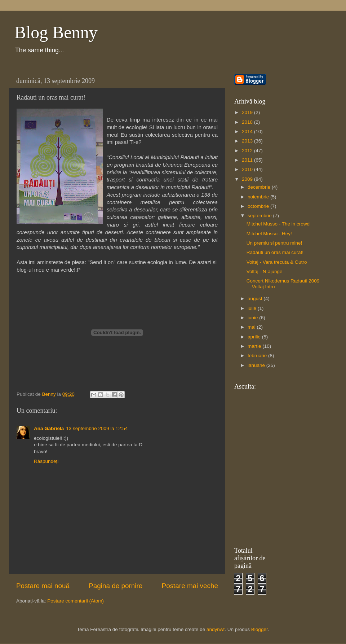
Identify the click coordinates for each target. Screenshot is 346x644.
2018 (248, 122)
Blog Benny (56, 32)
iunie (253, 318)
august (256, 299)
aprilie (255, 337)
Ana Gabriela (49, 428)
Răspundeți (46, 461)
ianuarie (257, 365)
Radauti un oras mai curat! (275, 252)
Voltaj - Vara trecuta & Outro (277, 262)
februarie (258, 356)
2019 (248, 112)
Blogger (259, 629)
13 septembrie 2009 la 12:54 (97, 428)
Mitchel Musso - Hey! (269, 234)
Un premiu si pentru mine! (274, 243)
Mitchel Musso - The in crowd (278, 224)
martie (255, 346)
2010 (248, 169)
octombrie (259, 206)
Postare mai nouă (43, 586)
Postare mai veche (190, 586)
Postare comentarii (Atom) (76, 601)
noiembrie (259, 197)
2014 (248, 132)
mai (252, 327)
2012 (248, 151)
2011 (248, 160)
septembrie (260, 216)
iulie (253, 308)
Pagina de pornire (116, 586)
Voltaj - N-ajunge (265, 271)
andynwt (216, 629)
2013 (248, 141)
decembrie (260, 187)
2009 (248, 179)
